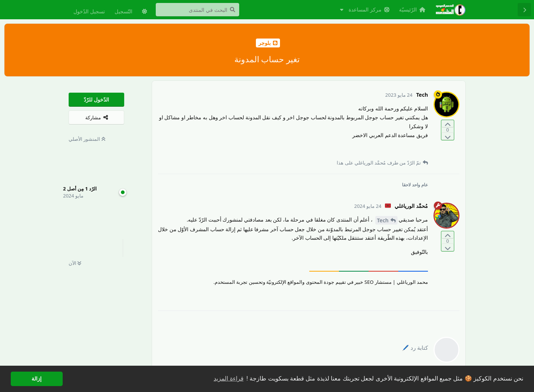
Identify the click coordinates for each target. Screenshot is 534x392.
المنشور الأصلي (87, 139)
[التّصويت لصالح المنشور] (448, 124)
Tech (383, 220)
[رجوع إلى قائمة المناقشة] (524, 10)
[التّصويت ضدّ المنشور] (448, 136)
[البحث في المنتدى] (197, 10)
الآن (75, 263)
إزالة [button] (37, 379)
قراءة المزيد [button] (228, 378)
